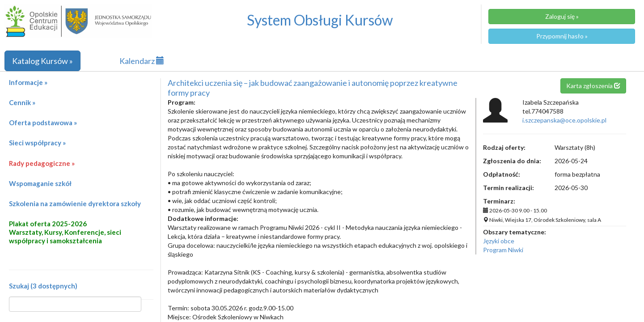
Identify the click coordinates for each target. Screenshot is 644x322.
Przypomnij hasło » (562, 36)
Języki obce (499, 241)
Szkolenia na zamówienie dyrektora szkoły (75, 203)
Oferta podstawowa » (43, 123)
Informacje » (28, 82)
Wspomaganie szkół (40, 183)
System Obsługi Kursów (320, 20)
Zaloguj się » (562, 16)
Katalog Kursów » (42, 61)
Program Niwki (503, 250)
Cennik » (22, 102)
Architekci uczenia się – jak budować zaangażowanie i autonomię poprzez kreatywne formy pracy (313, 88)
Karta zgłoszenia (593, 86)
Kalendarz (142, 61)
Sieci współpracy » (37, 143)
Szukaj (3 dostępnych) (43, 286)
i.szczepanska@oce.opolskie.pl (564, 120)
